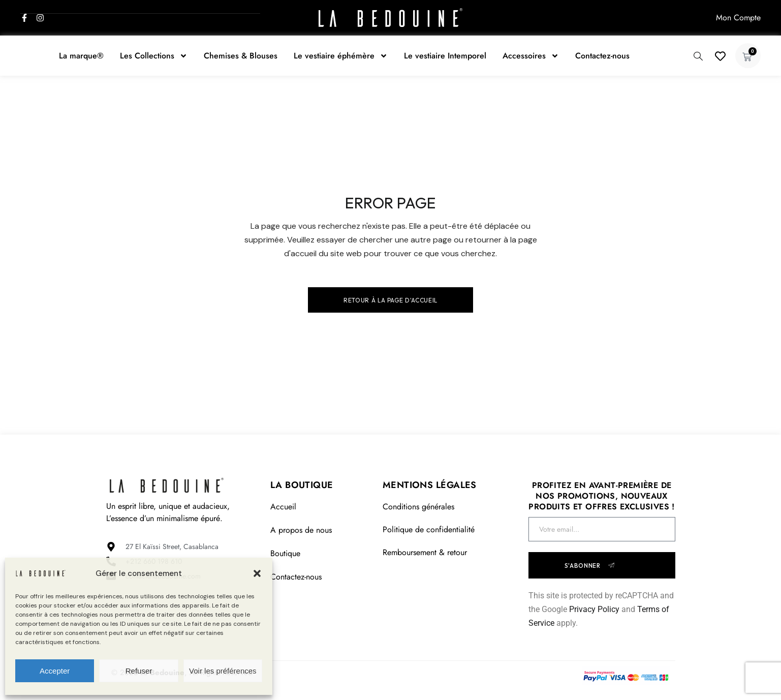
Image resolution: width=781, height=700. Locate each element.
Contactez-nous (602, 56)
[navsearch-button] (698, 55)
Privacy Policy (594, 609)
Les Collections (154, 56)
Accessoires (531, 56)
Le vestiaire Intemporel (445, 56)
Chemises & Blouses (241, 56)
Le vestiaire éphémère (341, 56)
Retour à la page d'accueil (390, 300)
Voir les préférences (223, 671)
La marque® (81, 56)
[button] (257, 573)
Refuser (139, 671)
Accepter (55, 671)
